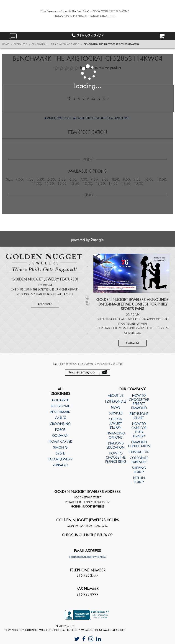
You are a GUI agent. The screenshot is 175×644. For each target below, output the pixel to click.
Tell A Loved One (115, 118)
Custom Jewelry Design (116, 423)
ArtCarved (60, 400)
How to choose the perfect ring (116, 457)
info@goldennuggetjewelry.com (88, 557)
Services (116, 413)
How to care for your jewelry (139, 430)
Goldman (60, 436)
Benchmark (40, 44)
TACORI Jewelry (60, 459)
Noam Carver (60, 442)
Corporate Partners (139, 460)
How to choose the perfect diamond (139, 402)
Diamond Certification (139, 444)
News (116, 407)
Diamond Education (116, 445)
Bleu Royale (60, 406)
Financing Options (116, 435)
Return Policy (139, 480)
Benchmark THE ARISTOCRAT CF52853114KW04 (111, 44)
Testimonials (116, 402)
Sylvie (60, 453)
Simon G (60, 447)
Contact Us (139, 452)
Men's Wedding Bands (66, 44)
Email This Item (86, 118)
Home (7, 44)
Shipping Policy (139, 470)
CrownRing (60, 424)
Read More (45, 304)
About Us (116, 396)
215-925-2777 (88, 36)
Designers (22, 44)
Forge (60, 430)
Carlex (60, 418)
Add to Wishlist (58, 118)
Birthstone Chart (139, 416)
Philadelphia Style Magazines (53, 294)
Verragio (60, 465)
